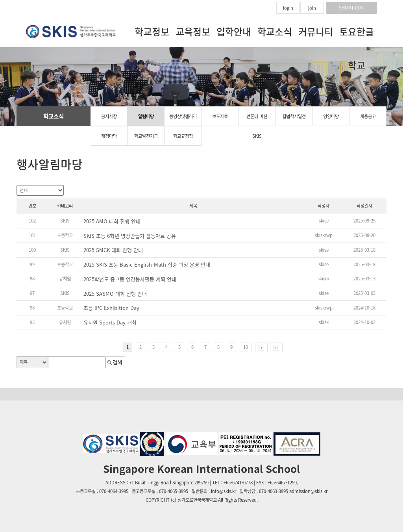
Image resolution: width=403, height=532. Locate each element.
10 (246, 347)
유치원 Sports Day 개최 (110, 323)
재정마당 (109, 136)
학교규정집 (183, 136)
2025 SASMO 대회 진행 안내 (115, 294)
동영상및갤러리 (183, 116)
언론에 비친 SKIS (257, 120)
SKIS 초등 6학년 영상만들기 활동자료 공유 (130, 236)
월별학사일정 (294, 116)
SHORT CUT (351, 8)
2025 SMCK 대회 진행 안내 (113, 250)
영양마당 (331, 116)
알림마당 (146, 116)
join (312, 8)
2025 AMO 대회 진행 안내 (112, 221)
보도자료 (220, 116)
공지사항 (109, 116)
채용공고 (368, 116)
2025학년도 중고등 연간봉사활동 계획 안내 (130, 279)
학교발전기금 (146, 136)
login (288, 8)
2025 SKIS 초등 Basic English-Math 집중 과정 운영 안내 (147, 265)
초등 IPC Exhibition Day (111, 308)
